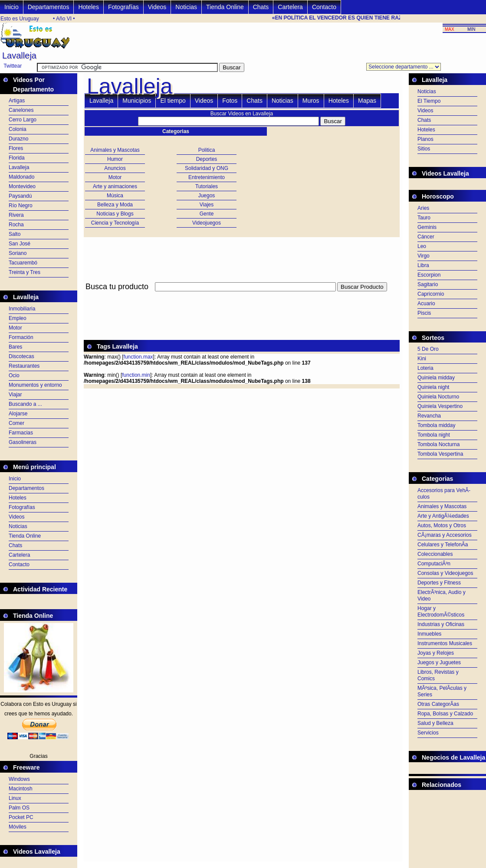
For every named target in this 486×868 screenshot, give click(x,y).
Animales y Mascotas (115, 150)
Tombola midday (436, 425)
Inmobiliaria (22, 309)
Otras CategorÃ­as (438, 704)
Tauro (424, 218)
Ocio (14, 375)
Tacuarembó (23, 263)
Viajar (15, 395)
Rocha (16, 225)
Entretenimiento (207, 177)
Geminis (427, 227)
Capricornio (431, 294)
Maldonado (21, 177)
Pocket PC (21, 817)
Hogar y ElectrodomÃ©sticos (441, 612)
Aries (423, 208)
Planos (425, 139)
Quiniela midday (436, 378)
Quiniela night (433, 387)
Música (115, 196)
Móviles (18, 827)
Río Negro (21, 206)
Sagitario (428, 284)
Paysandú (20, 196)
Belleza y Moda (115, 205)
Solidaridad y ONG (207, 168)
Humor (115, 159)
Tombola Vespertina (440, 454)
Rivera (16, 215)
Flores (16, 148)
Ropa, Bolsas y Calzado (445, 714)
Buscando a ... (25, 404)
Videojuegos (207, 223)
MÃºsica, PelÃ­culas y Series (442, 691)
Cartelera (290, 7)
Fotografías (123, 7)
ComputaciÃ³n (434, 564)
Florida (17, 158)
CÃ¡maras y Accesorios (445, 535)
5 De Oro (428, 349)
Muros (311, 101)
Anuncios (115, 168)
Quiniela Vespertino (440, 406)
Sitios (424, 149)
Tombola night (434, 435)
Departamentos (49, 7)
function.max (138, 357)
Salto (15, 234)
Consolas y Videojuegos (445, 573)
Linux (15, 798)
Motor (15, 328)
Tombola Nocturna (438, 444)
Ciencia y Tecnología (115, 223)
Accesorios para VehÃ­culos (444, 494)
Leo (422, 246)
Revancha (429, 416)
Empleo (18, 318)
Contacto (324, 7)
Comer (16, 423)
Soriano (18, 253)
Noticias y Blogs (115, 214)
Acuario (426, 303)
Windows (19, 779)
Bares (15, 347)
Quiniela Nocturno (438, 397)
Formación (21, 337)
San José (20, 244)
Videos (157, 7)
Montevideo (22, 186)
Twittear (13, 66)
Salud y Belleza (435, 723)
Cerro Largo (23, 120)
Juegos (207, 196)
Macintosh (21, 789)
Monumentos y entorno (35, 385)
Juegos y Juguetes (439, 662)
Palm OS (19, 808)
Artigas (17, 101)
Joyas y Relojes (436, 653)
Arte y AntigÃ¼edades (443, 516)
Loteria (425, 368)
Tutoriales (207, 186)
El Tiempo (429, 101)
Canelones (21, 110)
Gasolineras (23, 442)
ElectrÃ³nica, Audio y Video (442, 596)
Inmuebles (429, 634)
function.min (136, 375)
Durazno (18, 139)
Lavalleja (19, 167)
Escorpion (429, 275)
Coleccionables (435, 554)
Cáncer (426, 237)
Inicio (11, 7)
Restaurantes (24, 366)
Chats (261, 7)
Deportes (207, 159)
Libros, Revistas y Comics (438, 675)
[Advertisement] (242, 296)
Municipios (137, 101)
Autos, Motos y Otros (442, 525)
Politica (207, 150)
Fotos (230, 101)
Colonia (18, 129)
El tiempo (173, 101)
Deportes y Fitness (439, 583)
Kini (422, 359)
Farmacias (21, 433)
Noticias (186, 7)
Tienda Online (225, 7)
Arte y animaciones (115, 186)
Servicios (428, 733)
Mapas (367, 101)
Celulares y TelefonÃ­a (443, 545)
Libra (423, 265)
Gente (207, 214)
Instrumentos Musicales (445, 643)
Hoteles (88, 7)
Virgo (424, 256)
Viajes (207, 205)
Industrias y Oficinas (441, 624)
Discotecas (21, 356)
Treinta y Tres (25, 272)
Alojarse (18, 414)
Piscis (424, 313)
